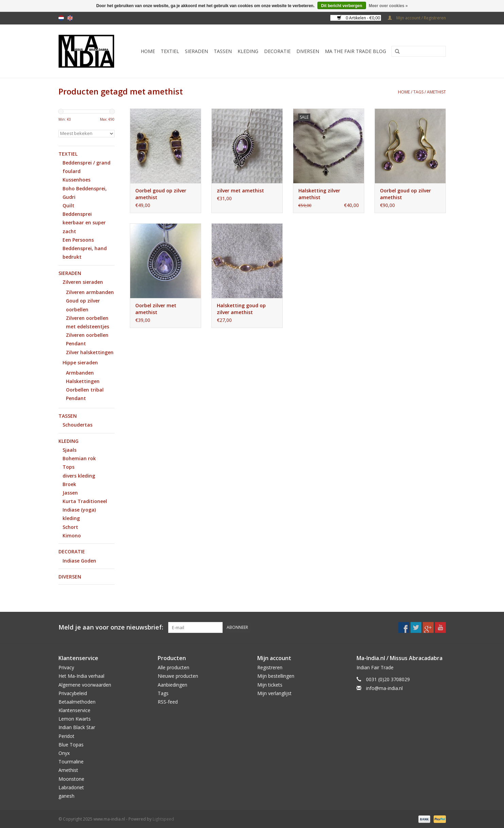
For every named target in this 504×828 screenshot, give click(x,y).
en (70, 18)
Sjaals (69, 450)
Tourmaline (71, 762)
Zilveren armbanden (90, 292)
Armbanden (80, 373)
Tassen (223, 51)
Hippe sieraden (80, 363)
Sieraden (196, 51)
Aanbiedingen (172, 685)
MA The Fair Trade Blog (355, 51)
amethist (436, 92)
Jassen (70, 493)
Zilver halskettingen (90, 352)
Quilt (68, 205)
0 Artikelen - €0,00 (359, 18)
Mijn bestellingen (276, 676)
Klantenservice (74, 710)
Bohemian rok (79, 458)
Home (148, 51)
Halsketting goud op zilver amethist (241, 309)
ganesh (66, 796)
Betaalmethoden (77, 702)
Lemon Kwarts (75, 719)
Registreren (270, 667)
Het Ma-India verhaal (81, 676)
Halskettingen (83, 381)
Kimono (72, 536)
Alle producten (173, 667)
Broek (69, 484)
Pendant (76, 343)
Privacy (66, 667)
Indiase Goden (79, 561)
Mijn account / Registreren (417, 18)
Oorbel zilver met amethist (156, 309)
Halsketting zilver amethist (319, 194)
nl (61, 18)
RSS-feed (168, 702)
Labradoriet (71, 787)
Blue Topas (71, 745)
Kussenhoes (76, 180)
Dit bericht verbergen (342, 6)
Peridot (66, 736)
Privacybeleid (73, 693)
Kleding (248, 51)
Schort (70, 527)
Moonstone (71, 779)
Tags (418, 92)
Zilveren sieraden (83, 282)
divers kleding (79, 476)
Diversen (308, 51)
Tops (68, 467)
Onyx (64, 753)
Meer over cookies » (388, 6)
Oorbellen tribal (85, 390)
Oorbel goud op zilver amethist (161, 194)
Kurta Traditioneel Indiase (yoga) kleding (85, 510)
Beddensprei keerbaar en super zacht (84, 222)
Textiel (170, 51)
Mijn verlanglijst (274, 693)
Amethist (68, 770)
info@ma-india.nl (384, 688)
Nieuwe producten (178, 676)
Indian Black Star (77, 727)
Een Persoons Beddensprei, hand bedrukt (85, 248)
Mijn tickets (270, 685)
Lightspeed (163, 819)
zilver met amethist (240, 191)
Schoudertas (77, 425)
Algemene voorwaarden (85, 685)
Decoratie (277, 51)
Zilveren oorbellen (87, 335)
